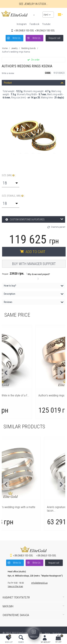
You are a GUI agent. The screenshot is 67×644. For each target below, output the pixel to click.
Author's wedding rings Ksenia (16, 52)
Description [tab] (34, 294)
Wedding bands (29, 48)
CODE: (48, 73)
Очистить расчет (58, 227)
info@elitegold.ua (39, 583)
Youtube (46, 24)
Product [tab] (34, 82)
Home (5, 48)
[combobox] (11, 183)
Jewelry (14, 48)
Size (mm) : (9, 175)
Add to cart (36, 252)
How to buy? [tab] (34, 285)
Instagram (22, 24)
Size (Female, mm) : (14, 196)
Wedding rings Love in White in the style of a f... (34, 395)
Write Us (16, 38)
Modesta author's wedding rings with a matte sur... (32, 509)
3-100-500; (24, 31)
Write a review (8, 73)
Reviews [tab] (34, 302)
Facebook (34, 24)
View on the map (15, 586)
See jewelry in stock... (33, 4)
